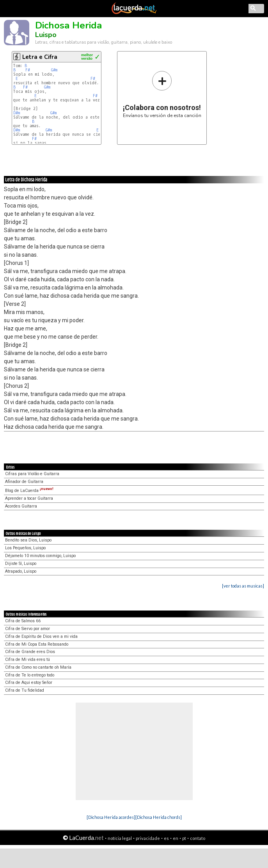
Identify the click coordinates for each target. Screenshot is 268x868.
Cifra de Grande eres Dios (30, 652)
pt (184, 838)
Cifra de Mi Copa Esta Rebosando (37, 644)
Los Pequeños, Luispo (25, 548)
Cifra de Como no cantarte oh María (38, 667)
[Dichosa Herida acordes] (111, 817)
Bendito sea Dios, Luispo (28, 540)
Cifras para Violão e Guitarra (32, 474)
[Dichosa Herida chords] (159, 817)
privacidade (148, 838)
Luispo (46, 35)
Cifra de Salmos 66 (23, 621)
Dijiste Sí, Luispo (21, 564)
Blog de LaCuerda (29, 491)
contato (198, 838)
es (166, 838)
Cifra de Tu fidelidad (25, 690)
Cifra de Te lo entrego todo (30, 675)
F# (28, 70)
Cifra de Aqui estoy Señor (29, 683)
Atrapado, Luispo (21, 571)
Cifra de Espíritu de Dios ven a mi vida (41, 636)
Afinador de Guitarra (24, 482)
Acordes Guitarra (21, 506)
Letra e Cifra (40, 57)
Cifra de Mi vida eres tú (28, 659)
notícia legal (120, 838)
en (176, 838)
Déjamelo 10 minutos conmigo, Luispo (40, 556)
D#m (17, 113)
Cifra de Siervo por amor (28, 629)
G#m (54, 70)
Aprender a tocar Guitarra (29, 498)
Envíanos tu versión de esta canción (162, 94)
